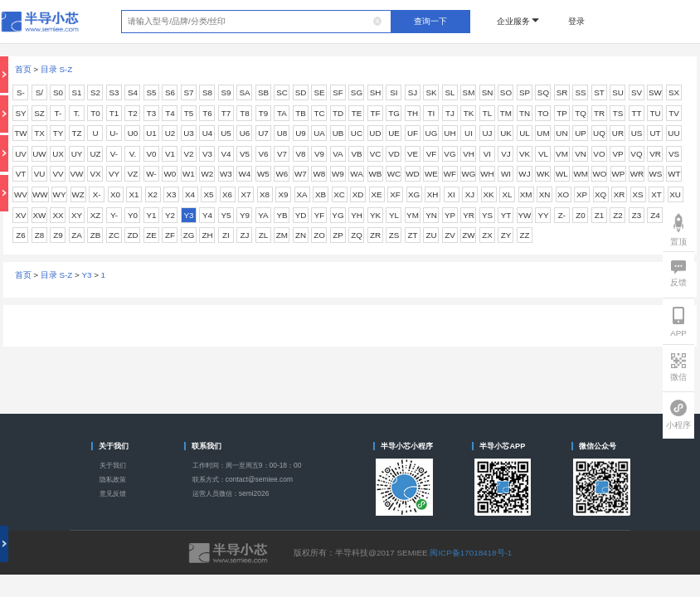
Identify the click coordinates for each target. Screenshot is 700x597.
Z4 (655, 215)
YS (487, 215)
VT (21, 174)
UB (338, 133)
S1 (76, 92)
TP (562, 113)
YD (301, 215)
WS (656, 174)
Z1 (599, 215)
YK (375, 215)
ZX (487, 235)
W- (151, 174)
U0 (133, 133)
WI (506, 174)
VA (338, 154)
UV (21, 154)
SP (525, 92)
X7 (246, 194)
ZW (468, 235)
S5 (151, 92)
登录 (576, 21)
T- (58, 113)
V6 (263, 154)
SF (338, 92)
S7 (188, 92)
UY (77, 154)
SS (580, 92)
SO (506, 92)
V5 (245, 154)
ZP (338, 235)
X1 (134, 194)
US (637, 133)
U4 (208, 133)
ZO (319, 235)
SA (244, 92)
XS (637, 194)
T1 (114, 113)
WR (637, 174)
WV (21, 194)
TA (282, 113)
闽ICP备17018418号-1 (471, 553)
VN (581, 154)
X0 (115, 194)
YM (413, 215)
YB (282, 215)
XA (301, 194)
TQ (581, 113)
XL (508, 194)
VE (413, 154)
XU (675, 194)
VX (95, 174)
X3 (172, 194)
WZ (78, 194)
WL (562, 174)
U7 (263, 133)
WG (469, 174)
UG (432, 133)
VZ (133, 174)
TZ (76, 133)
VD (394, 154)
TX (39, 133)
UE (394, 133)
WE (431, 174)
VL (543, 154)
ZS (394, 235)
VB (356, 154)
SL (450, 92)
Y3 (188, 215)
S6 (170, 92)
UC (357, 133)
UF (413, 133)
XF (395, 194)
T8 (244, 113)
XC (339, 194)
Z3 (637, 215)
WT (674, 174)
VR (655, 154)
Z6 (20, 235)
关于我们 (113, 465)
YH (357, 215)
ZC (114, 235)
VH (469, 154)
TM (506, 113)
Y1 (151, 215)
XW (40, 215)
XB (321, 194)
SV (637, 92)
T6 (207, 113)
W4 (245, 174)
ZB (96, 235)
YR (469, 215)
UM (543, 133)
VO (599, 154)
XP (582, 194)
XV (20, 215)
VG (450, 154)
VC (376, 154)
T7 (226, 113)
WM (580, 174)
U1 (151, 133)
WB (376, 174)
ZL (263, 235)
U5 (226, 133)
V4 (226, 154)
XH (433, 194)
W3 (226, 174)
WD (412, 174)
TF (375, 113)
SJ (413, 92)
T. (77, 113)
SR (562, 92)
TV (674, 113)
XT (656, 194)
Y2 (170, 215)
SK (431, 92)
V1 (170, 154)
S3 (114, 92)
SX (674, 92)
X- (97, 194)
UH (450, 133)
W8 (320, 174)
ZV (450, 235)
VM (562, 154)
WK (543, 174)
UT (655, 133)
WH (487, 174)
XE (376, 194)
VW (77, 174)
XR (620, 194)
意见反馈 (113, 493)
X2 (153, 194)
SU (618, 92)
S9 (226, 92)
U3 (189, 133)
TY (58, 133)
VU (40, 174)
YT (506, 215)
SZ (39, 113)
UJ (487, 133)
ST (599, 92)
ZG (189, 235)
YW (525, 215)
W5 (263, 174)
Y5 (226, 215)
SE (319, 92)
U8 (282, 133)
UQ (599, 133)
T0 (95, 113)
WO (599, 174)
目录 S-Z (57, 69)
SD (301, 92)
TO (543, 113)
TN (525, 113)
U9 (301, 133)
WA (356, 174)
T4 (170, 113)
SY (20, 113)
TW (20, 133)
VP (617, 154)
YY (543, 215)
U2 (170, 133)
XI (451, 194)
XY (77, 215)
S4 (133, 92)
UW (39, 154)
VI (487, 154)
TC (319, 113)
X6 (227, 194)
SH (376, 92)
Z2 (617, 215)
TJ (450, 113)
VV (58, 174)
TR (599, 113)
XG (414, 194)
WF (450, 174)
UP (581, 133)
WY (60, 194)
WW (40, 194)
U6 (245, 133)
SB (263, 92)
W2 (208, 174)
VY (114, 174)
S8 (207, 92)
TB (301, 113)
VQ (636, 154)
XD (358, 194)
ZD (132, 235)
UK (506, 133)
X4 (190, 194)
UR (618, 133)
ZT (412, 235)
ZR (375, 235)
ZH (207, 235)
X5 (209, 194)
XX (58, 215)
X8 (265, 194)
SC (282, 92)
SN (488, 92)
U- (114, 133)
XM (526, 194)
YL (394, 215)
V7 (282, 154)
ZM (282, 235)
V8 (300, 154)
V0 (151, 154)
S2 (95, 92)
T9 (263, 113)
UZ (95, 154)
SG (357, 92)
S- (21, 92)
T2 (132, 113)
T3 (151, 113)
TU (655, 113)
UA (319, 133)
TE (357, 113)
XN (545, 194)
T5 (189, 113)
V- (114, 154)
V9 (319, 154)
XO (563, 194)
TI (432, 113)
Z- (562, 215)
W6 (282, 174)
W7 (301, 174)
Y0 (133, 215)
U (95, 133)
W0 (170, 174)
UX (58, 154)
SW (655, 92)
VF (432, 154)
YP (450, 215)
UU (673, 133)
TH (413, 113)
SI (394, 92)
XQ (600, 194)
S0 (58, 92)
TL (487, 113)
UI (469, 133)
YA (263, 215)
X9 (284, 194)
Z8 (39, 235)
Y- (114, 215)
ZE (151, 235)
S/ (39, 92)
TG (394, 113)
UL (525, 133)
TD (338, 113)
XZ (96, 215)
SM (469, 92)
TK (469, 113)
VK (525, 154)
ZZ (524, 235)
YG (338, 215)
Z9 (58, 235)
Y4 (207, 215)
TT (636, 113)
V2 (188, 154)
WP (619, 174)
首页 (23, 69)
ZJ (245, 235)
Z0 (580, 215)
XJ (470, 194)
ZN (301, 235)
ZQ (357, 235)
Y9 (245, 215)
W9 (338, 174)
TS (618, 113)
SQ (543, 92)
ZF (170, 235)
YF (320, 215)
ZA (77, 235)
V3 (207, 154)
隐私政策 (113, 479)
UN (561, 133)
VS (674, 154)
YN (431, 215)
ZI (226, 235)
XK (488, 194)
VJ (506, 154)
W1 (189, 174)
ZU (431, 235)
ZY (506, 235)
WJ (524, 174)
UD (375, 133)
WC (394, 174)
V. (133, 154)
